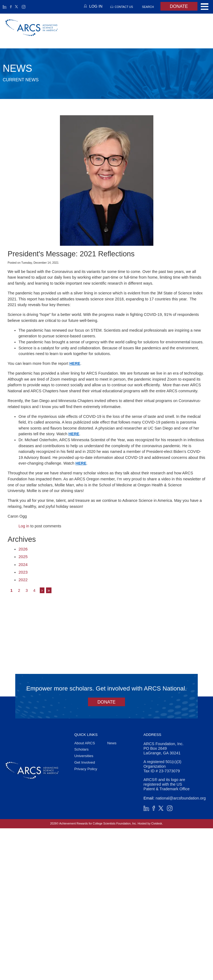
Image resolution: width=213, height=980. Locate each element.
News (112, 743)
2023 (23, 572)
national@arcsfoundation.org (181, 798)
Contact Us (124, 7)
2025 (23, 557)
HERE (75, 363)
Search (148, 7)
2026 (23, 549)
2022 (23, 580)
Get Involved (85, 762)
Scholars (82, 750)
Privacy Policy (86, 769)
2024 (23, 564)
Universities (84, 756)
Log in (24, 526)
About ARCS (85, 743)
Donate (179, 6)
